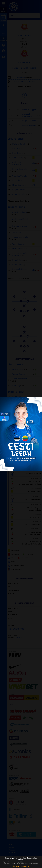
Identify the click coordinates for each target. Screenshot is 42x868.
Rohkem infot (25, 866)
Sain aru (16, 866)
